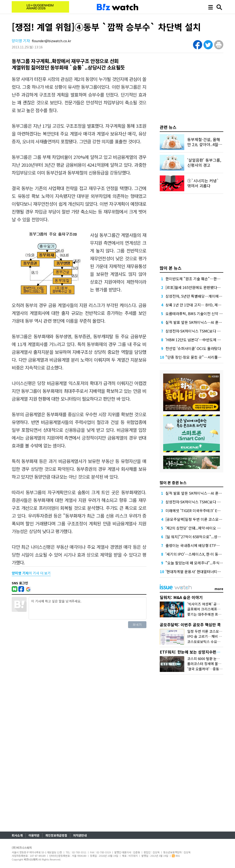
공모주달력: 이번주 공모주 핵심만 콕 (190, 625)
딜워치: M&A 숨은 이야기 (181, 597)
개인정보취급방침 (56, 835)
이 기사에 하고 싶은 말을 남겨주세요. (87, 608)
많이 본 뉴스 (171, 268)
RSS (176, 856)
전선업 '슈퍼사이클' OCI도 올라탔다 (193, 348)
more (219, 589)
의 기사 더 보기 (31, 573)
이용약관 (34, 835)
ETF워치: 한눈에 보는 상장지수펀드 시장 (194, 652)
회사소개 (17, 835)
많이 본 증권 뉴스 (173, 483)
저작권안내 (80, 835)
